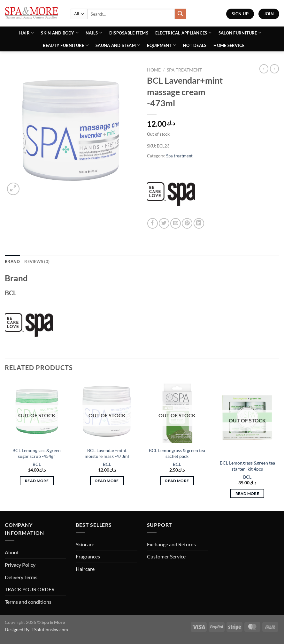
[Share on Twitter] (164, 223)
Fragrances (88, 556)
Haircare (85, 569)
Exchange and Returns (171, 544)
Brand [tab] (12, 261)
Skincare (85, 544)
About (12, 552)
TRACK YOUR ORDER (30, 589)
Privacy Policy (20, 565)
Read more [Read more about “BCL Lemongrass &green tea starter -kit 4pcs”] (247, 493)
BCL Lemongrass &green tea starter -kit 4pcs (247, 466)
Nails (94, 33)
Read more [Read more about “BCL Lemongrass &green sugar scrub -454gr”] (37, 481)
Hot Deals (195, 45)
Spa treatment (184, 70)
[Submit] (180, 14)
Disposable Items (129, 33)
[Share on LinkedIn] (199, 223)
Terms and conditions (28, 602)
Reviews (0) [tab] (37, 261)
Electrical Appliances (183, 33)
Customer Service (166, 556)
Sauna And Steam (118, 45)
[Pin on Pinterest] (187, 223)
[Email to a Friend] (176, 223)
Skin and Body (60, 33)
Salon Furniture (240, 33)
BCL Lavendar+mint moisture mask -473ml (107, 453)
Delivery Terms (21, 577)
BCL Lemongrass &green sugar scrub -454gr (37, 453)
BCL (37, 464)
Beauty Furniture (66, 45)
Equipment (161, 45)
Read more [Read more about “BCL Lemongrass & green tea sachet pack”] (177, 481)
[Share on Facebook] (153, 223)
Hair (27, 33)
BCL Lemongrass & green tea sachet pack (177, 453)
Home (154, 70)
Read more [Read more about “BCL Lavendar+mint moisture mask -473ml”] (107, 481)
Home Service (229, 45)
